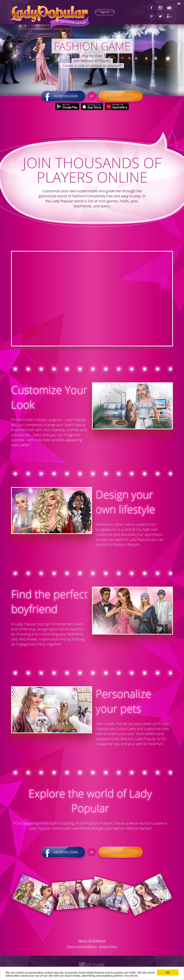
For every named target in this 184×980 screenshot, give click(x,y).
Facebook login (63, 96)
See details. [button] (132, 976)
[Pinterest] (151, 16)
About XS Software (92, 941)
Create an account (121, 96)
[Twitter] (160, 16)
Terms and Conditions (82, 947)
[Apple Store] (92, 106)
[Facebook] (151, 8)
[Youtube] (170, 8)
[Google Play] (67, 106)
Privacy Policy (108, 947)
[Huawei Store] (117, 106)
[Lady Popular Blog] (170, 16)
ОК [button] (168, 973)
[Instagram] (160, 8)
